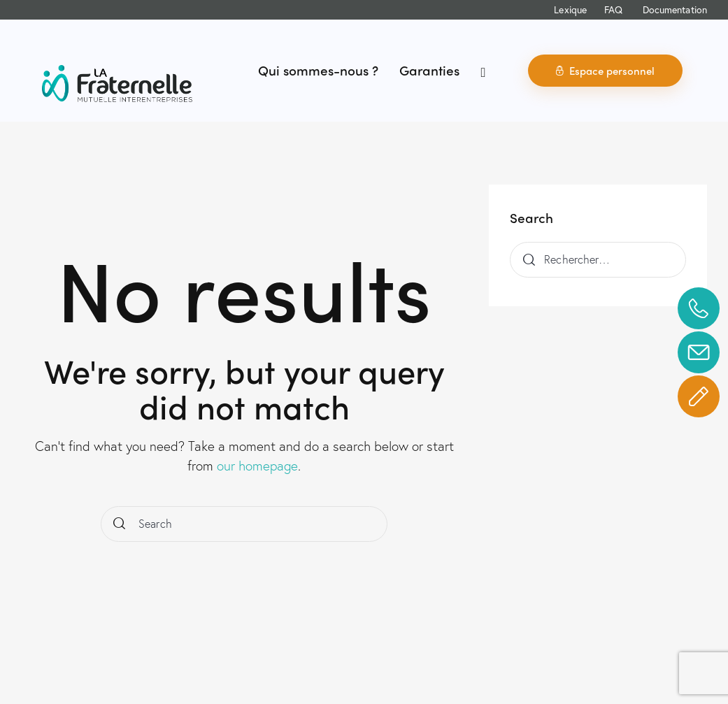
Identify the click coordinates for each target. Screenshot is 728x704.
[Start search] (119, 524)
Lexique (570, 9)
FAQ (613, 9)
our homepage (257, 465)
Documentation (675, 9)
